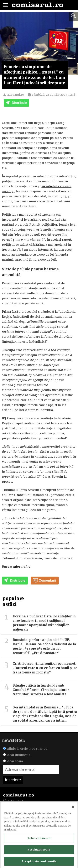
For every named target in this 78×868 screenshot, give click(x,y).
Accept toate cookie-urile (39, 862)
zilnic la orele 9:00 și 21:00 (25, 749)
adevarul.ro (15, 94)
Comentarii (45, 581)
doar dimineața (17, 755)
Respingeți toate (39, 851)
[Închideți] (73, 808)
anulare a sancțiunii (17, 495)
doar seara (13, 761)
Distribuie (16, 103)
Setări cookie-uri (39, 839)
